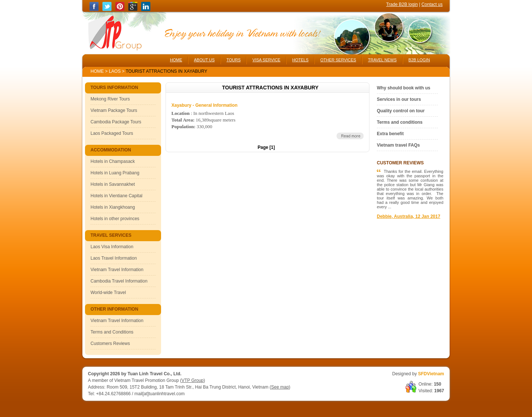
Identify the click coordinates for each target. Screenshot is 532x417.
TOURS (233, 60)
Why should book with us (404, 88)
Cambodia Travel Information (119, 281)
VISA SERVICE (266, 60)
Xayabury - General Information (204, 105)
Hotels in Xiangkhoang (113, 207)
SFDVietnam (431, 374)
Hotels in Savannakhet (113, 184)
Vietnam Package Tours (114, 110)
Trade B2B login (402, 4)
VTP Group (192, 380)
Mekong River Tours (110, 99)
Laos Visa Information (112, 247)
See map (280, 387)
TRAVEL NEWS (382, 60)
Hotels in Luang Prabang (115, 173)
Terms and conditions (400, 122)
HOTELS (300, 60)
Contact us (432, 4)
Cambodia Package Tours (116, 122)
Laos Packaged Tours (112, 133)
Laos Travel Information (114, 258)
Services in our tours (399, 99)
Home (97, 71)
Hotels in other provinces (115, 219)
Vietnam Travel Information (117, 270)
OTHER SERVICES (338, 60)
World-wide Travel (108, 293)
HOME (176, 60)
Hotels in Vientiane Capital (117, 196)
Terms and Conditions (112, 332)
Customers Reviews (110, 343)
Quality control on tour (401, 111)
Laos (115, 71)
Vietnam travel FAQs (398, 145)
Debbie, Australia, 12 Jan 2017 (409, 216)
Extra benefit (390, 134)
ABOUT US (204, 60)
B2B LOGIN (419, 60)
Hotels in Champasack (113, 161)
